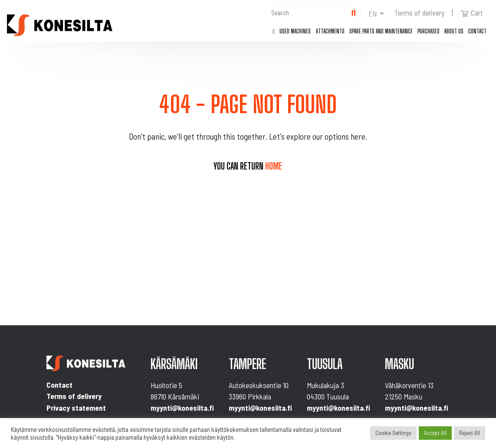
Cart (472, 13)
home (274, 166)
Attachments (330, 31)
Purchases (429, 31)
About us (454, 31)
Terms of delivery (419, 13)
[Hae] (305, 13)
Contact (477, 31)
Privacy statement (76, 408)
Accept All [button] (435, 433)
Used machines (295, 31)
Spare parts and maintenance (381, 31)
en (373, 13)
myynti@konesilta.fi (182, 408)
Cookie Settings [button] (393, 433)
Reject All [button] (470, 433)
